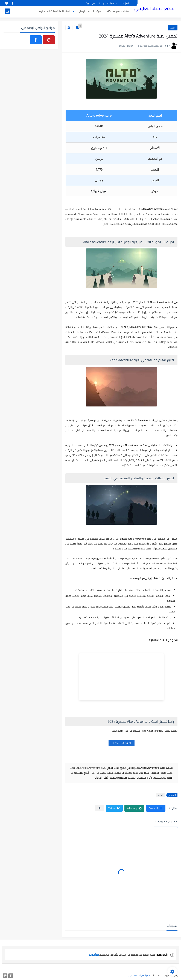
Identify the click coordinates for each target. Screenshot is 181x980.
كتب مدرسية (104, 12)
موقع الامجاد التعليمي (154, 9)
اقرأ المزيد (93, 955)
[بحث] (7, 12)
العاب (173, 28)
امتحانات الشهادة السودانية (54, 12)
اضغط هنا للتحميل (122, 743)
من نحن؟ (90, 3)
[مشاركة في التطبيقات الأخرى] (100, 808)
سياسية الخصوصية (108, 3)
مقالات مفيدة (121, 12)
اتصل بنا (125, 3)
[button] (156, 808)
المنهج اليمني (86, 12)
